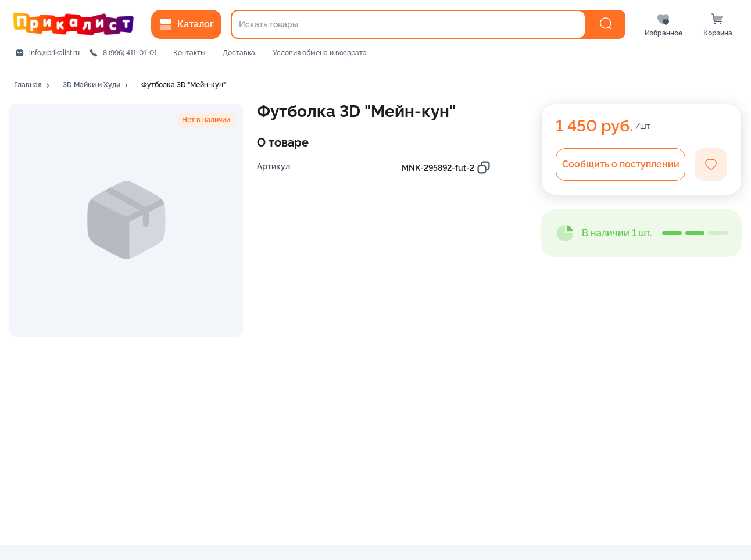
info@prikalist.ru (54, 53)
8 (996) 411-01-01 (130, 53)
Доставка (239, 53)
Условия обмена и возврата (320, 53)
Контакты (189, 53)
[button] (33, 85)
